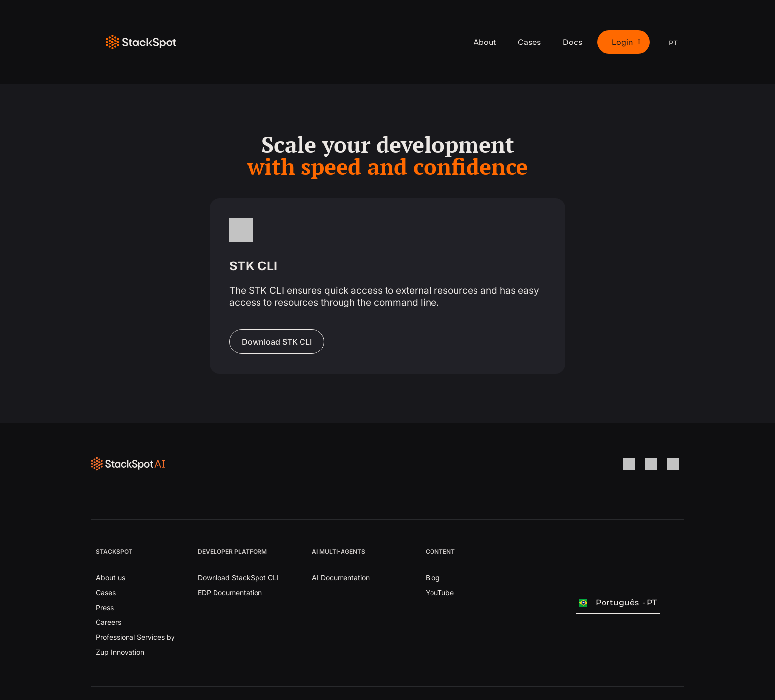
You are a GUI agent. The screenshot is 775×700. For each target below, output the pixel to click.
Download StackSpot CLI (238, 578)
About (485, 42)
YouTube (440, 592)
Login (626, 42)
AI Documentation (341, 578)
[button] (624, 42)
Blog (433, 578)
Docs (573, 42)
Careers (108, 622)
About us (110, 578)
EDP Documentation (230, 592)
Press (105, 607)
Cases (529, 42)
